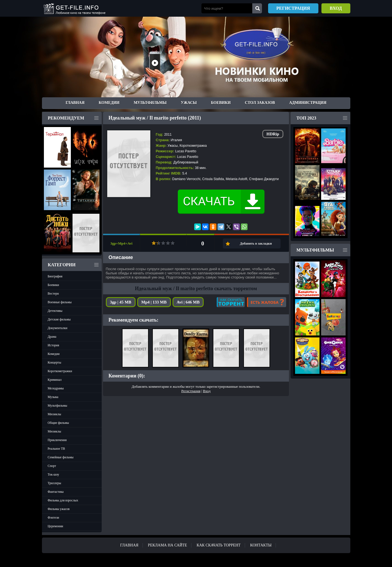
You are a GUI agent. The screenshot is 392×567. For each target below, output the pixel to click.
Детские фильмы (59, 319)
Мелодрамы (56, 388)
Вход (336, 8)
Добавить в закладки (256, 243)
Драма (52, 337)
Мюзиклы (55, 414)
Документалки (58, 328)
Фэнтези (53, 518)
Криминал (55, 380)
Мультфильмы (150, 103)
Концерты (55, 362)
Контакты (261, 545)
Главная (75, 103)
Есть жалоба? (267, 302)
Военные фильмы (60, 302)
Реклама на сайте (167, 545)
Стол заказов (260, 103)
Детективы (55, 311)
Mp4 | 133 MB (154, 302)
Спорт (52, 466)
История (53, 345)
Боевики (221, 103)
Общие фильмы (58, 423)
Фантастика (56, 492)
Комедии (109, 103)
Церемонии (56, 526)
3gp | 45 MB (121, 302)
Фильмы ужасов (59, 509)
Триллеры (55, 483)
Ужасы (189, 103)
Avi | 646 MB (188, 302)
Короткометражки (60, 371)
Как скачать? (231, 302)
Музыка (53, 397)
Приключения (57, 440)
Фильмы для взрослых (63, 500)
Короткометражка (193, 146)
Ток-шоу (53, 474)
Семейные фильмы (61, 457)
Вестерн (53, 294)
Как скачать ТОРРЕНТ (219, 545)
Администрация (308, 103)
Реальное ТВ (56, 449)
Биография (55, 276)
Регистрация (293, 8)
